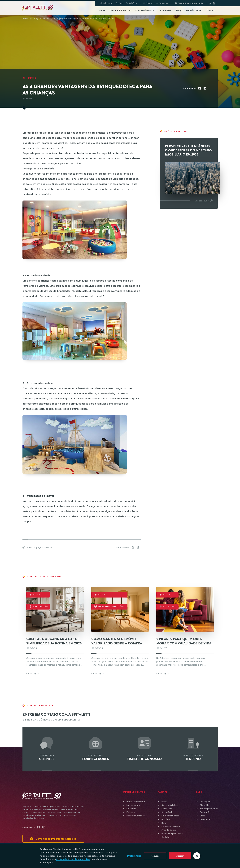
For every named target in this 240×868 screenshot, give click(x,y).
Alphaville (204, 805)
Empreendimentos (170, 816)
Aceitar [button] (180, 856)
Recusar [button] (155, 856)
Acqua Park (167, 812)
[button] (197, 856)
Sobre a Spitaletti (170, 805)
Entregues (131, 812)
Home (25, 18)
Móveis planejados (209, 809)
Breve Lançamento (136, 801)
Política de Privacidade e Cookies (73, 859)
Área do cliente (169, 830)
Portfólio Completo (136, 816)
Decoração (205, 812)
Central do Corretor (171, 826)
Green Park (167, 809)
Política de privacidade (172, 833)
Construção (205, 819)
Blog (36, 18)
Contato (166, 837)
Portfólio (166, 819)
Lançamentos (133, 805)
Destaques (205, 801)
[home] (38, 8)
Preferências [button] (134, 856)
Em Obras (131, 809)
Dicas (202, 816)
